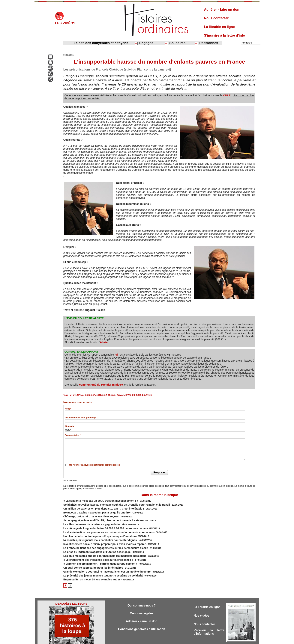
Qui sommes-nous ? (141, 593)
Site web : (70, 426)
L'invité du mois (126, 395)
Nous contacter (216, 18)
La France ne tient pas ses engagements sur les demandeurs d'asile (100, 540)
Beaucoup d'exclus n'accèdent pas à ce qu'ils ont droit (93, 510)
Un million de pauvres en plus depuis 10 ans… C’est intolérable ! (98, 507)
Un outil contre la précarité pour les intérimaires (89, 557)
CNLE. (227, 95)
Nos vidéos (202, 604)
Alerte (104, 342)
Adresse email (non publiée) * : (81, 417)
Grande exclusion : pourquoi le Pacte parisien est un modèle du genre (101, 561)
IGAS (114, 395)
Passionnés (206, 43)
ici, (116, 355)
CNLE (79, 395)
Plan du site (144, 640)
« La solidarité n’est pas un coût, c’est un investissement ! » (95, 500)
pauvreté (139, 395)
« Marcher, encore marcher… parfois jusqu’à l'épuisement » (95, 554)
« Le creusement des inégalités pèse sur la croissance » (93, 551)
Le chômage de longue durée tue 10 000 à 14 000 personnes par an (99, 524)
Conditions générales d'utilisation (142, 618)
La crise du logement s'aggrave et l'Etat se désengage (92, 544)
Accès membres (128, 640)
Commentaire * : (73, 435)
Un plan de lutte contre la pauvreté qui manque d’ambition (94, 530)
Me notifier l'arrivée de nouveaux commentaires (94, 465)
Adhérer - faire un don (222, 10)
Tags (153, 640)
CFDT (72, 395)
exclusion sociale (102, 395)
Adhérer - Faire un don (142, 610)
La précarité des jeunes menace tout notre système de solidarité (98, 564)
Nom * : (69, 408)
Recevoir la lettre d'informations (209, 621)
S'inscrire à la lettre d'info (225, 35)
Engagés (144, 43)
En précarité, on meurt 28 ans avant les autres (88, 567)
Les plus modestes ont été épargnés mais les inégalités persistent (99, 547)
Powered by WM (166, 640)
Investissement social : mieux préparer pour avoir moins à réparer (99, 537)
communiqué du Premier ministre (100, 385)
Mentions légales (142, 602)
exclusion (88, 395)
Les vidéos (65, 23)
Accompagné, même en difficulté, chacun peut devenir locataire (97, 517)
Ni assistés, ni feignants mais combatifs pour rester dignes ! (96, 534)
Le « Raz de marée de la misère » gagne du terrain (90, 520)
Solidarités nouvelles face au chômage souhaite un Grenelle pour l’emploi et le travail (109, 503)
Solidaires (175, 43)
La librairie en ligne (219, 27)
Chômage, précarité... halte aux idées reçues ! (88, 513)
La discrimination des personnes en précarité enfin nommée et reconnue (102, 527)
